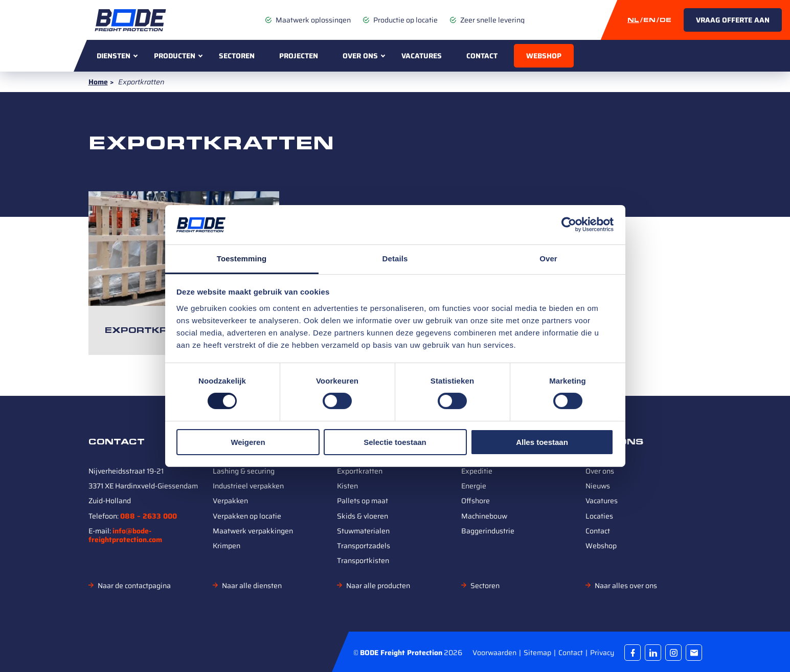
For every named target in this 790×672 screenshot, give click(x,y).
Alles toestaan (542, 442)
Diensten (114, 56)
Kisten (347, 486)
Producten (175, 56)
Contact (482, 56)
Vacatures (422, 56)
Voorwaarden (495, 652)
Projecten (299, 56)
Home (98, 82)
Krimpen (227, 546)
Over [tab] (548, 259)
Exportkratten (156, 330)
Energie (474, 486)
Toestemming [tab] (242, 259)
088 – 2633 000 (149, 516)
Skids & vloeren (363, 516)
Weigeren (248, 442)
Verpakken (230, 501)
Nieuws (598, 486)
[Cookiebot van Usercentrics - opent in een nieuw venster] (569, 225)
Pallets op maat (363, 501)
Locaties (599, 516)
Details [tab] (395, 259)
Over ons (360, 56)
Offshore (476, 501)
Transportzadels (364, 546)
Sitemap (538, 652)
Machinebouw (484, 516)
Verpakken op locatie (247, 516)
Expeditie (477, 471)
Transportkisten (363, 561)
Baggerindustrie (488, 531)
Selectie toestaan (395, 442)
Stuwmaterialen (363, 531)
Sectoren (237, 56)
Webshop (544, 56)
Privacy (602, 652)
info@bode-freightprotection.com (125, 535)
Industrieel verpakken (248, 486)
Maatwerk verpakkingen (253, 531)
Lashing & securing (244, 471)
